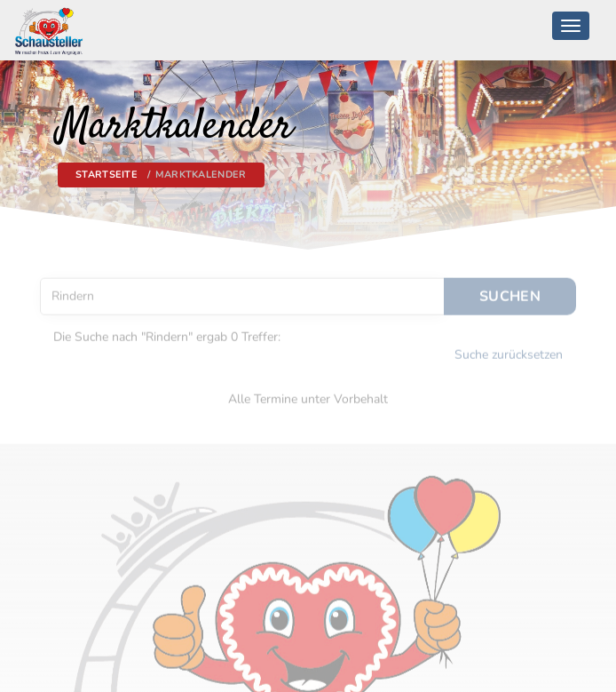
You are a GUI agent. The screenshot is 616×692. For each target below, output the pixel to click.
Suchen (510, 290)
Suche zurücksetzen (509, 350)
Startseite (107, 175)
